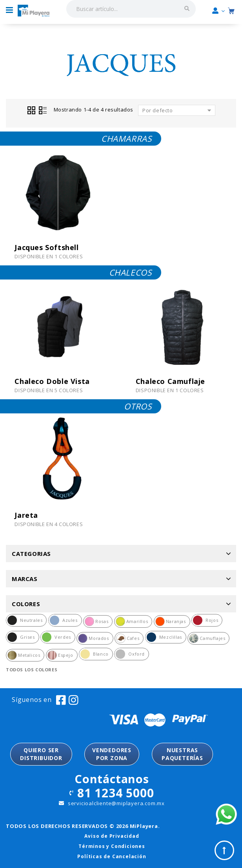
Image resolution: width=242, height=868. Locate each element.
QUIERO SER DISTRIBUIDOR (41, 754)
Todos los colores (32, 670)
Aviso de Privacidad (112, 836)
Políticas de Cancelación (112, 856)
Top (224, 850)
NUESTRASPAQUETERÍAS (182, 754)
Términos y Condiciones (112, 846)
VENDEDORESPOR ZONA (112, 754)
